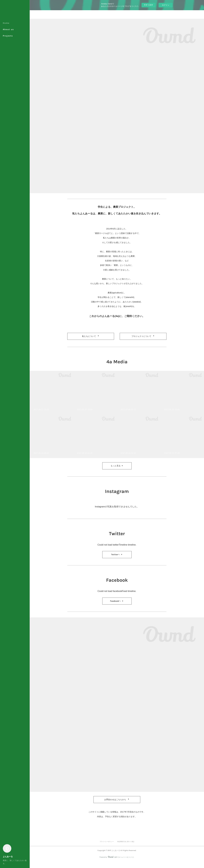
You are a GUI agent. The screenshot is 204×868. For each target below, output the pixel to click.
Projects (8, 36)
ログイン (166, 5)
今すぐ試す (149, 5)
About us (8, 29)
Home (6, 23)
